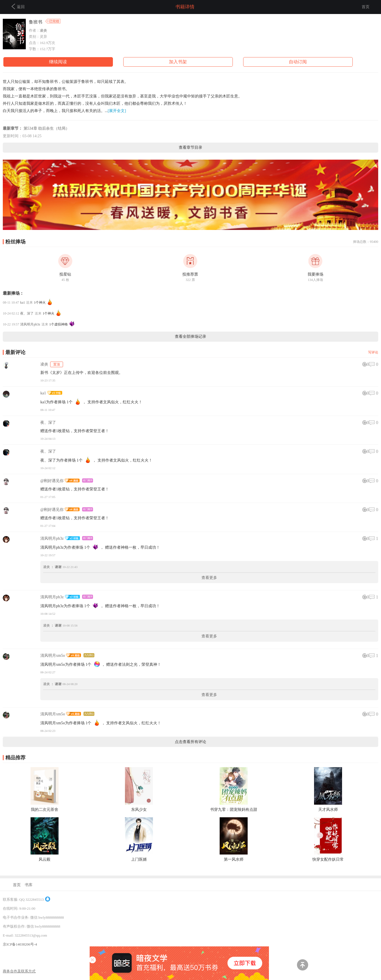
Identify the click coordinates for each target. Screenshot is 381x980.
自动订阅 (298, 62)
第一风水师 (234, 859)
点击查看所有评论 (190, 742)
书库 (29, 885)
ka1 (23, 302)
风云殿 (45, 859)
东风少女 (139, 810)
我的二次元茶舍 (45, 810)
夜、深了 (27, 313)
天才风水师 (328, 810)
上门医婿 (139, 859)
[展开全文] (117, 111)
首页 (366, 7)
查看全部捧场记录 (190, 337)
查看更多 (209, 578)
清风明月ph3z (30, 324)
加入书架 (178, 62)
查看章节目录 (190, 147)
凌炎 (43, 30)
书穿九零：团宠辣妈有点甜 (234, 810)
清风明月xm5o (53, 656)
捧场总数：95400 (366, 242)
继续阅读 (58, 62)
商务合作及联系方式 (19, 971)
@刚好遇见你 (52, 481)
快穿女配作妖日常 (328, 859)
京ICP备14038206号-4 (20, 944)
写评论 (373, 352)
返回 (18, 6)
